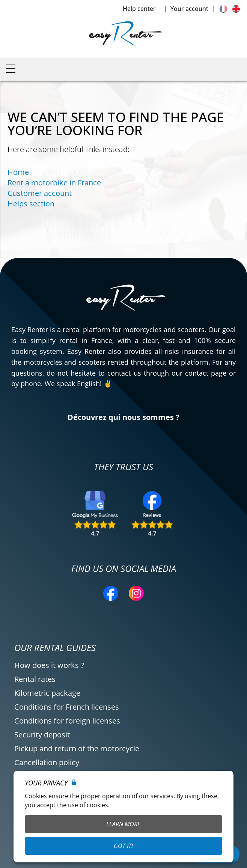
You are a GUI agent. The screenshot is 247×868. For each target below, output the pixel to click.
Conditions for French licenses (67, 707)
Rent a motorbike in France (54, 183)
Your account (189, 9)
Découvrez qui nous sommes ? (123, 417)
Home (18, 172)
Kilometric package (47, 693)
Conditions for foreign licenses (67, 721)
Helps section (31, 204)
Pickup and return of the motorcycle (77, 748)
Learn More (123, 824)
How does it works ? (49, 665)
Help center (139, 9)
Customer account (40, 193)
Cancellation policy (47, 762)
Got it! (123, 846)
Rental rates (35, 679)
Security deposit (42, 735)
